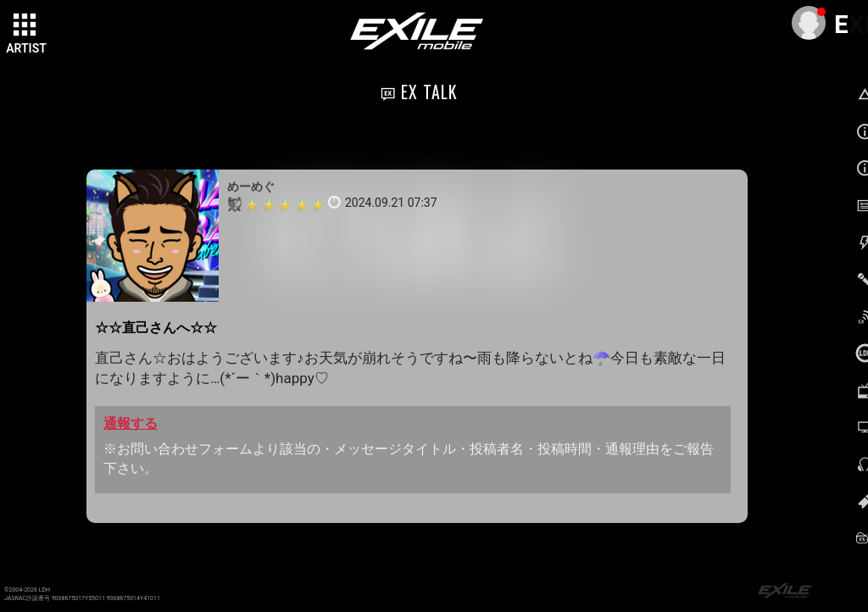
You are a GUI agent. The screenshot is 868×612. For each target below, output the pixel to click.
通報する (131, 423)
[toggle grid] (26, 26)
